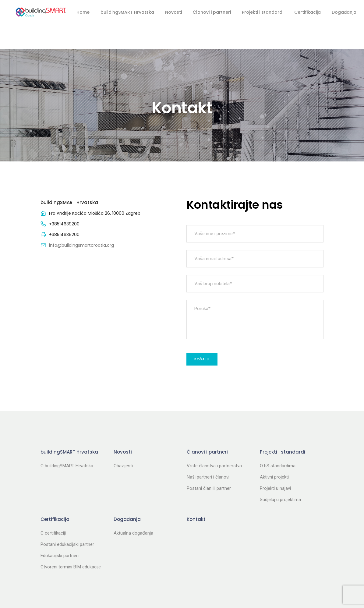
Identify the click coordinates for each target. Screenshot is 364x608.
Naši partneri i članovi (208, 453)
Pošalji (202, 335)
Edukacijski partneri (60, 531)
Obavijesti (123, 441)
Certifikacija (307, 12)
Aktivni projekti (274, 453)
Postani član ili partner (209, 464)
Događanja (344, 12)
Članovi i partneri (212, 12)
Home (83, 12)
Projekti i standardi (263, 12)
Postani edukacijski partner (67, 520)
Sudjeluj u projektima (280, 475)
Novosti (173, 12)
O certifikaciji (53, 509)
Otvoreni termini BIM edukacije (71, 543)
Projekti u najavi (275, 464)
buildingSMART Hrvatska (127, 12)
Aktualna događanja (133, 509)
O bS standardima (278, 441)
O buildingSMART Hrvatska (67, 441)
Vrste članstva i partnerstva (214, 441)
